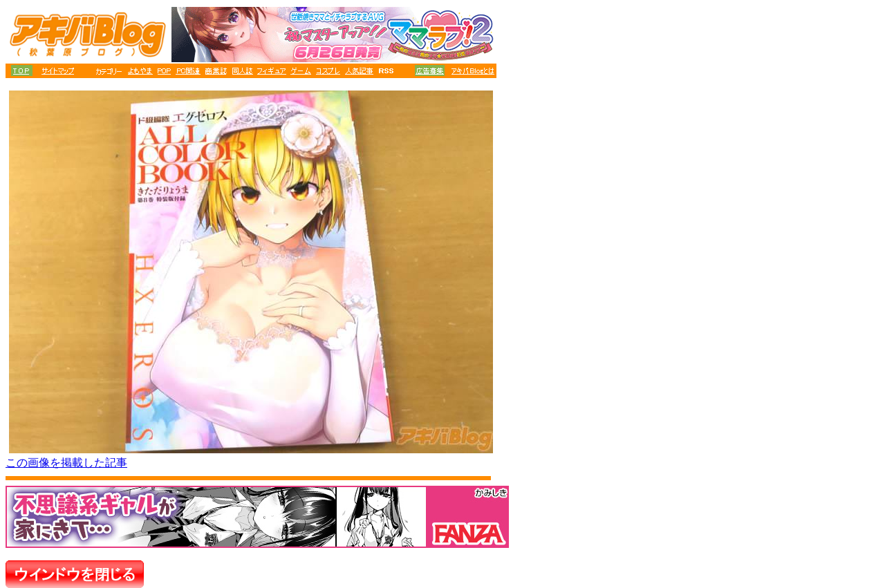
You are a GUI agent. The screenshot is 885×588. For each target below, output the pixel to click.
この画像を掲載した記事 (66, 463)
